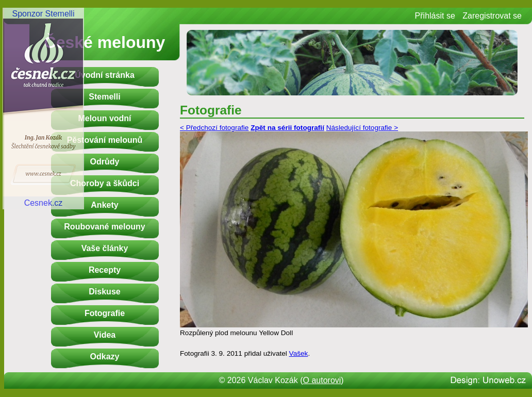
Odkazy (105, 357)
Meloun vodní (104, 118)
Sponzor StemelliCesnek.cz (43, 108)
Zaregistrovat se (492, 16)
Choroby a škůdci (105, 183)
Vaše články (105, 248)
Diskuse (104, 292)
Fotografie (105, 313)
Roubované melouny (104, 227)
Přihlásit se (435, 16)
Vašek (299, 353)
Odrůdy (105, 162)
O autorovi (322, 380)
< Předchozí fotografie (214, 128)
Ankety (104, 205)
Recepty (105, 270)
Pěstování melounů (105, 140)
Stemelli (104, 97)
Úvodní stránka (105, 75)
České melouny (105, 42)
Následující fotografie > (362, 128)
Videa (105, 335)
